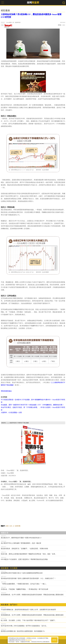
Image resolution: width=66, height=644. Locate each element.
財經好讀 (8, 26)
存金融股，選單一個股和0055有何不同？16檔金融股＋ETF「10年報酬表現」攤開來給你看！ (32, 405)
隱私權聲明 (28, 640)
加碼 (7, 526)
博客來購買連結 (6, 391)
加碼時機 (18, 526)
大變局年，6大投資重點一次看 (11, 413)
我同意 (54, 640)
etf (13, 526)
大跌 (11, 526)
